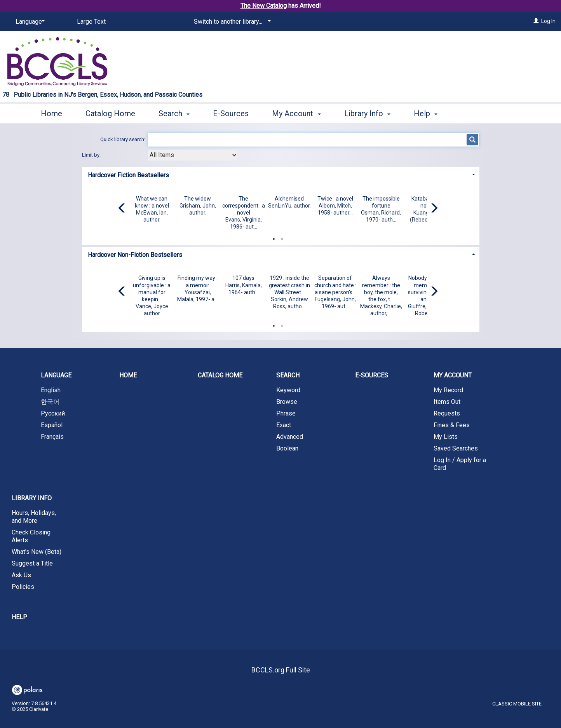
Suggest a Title (32, 563)
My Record (448, 390)
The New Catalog (264, 6)
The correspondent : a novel (244, 206)
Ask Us (21, 575)
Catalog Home (110, 113)
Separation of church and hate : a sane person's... (335, 285)
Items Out (447, 402)
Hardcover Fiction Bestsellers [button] (128, 175)
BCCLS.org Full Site (281, 670)
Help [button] (426, 113)
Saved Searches (456, 448)
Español (52, 425)
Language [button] (56, 375)
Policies (23, 587)
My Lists (446, 437)
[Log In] (536, 21)
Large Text (91, 22)
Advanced (290, 437)
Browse (287, 402)
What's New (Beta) (37, 552)
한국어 (50, 402)
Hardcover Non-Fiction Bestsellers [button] (135, 255)
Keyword (288, 390)
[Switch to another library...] (231, 22)
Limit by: (92, 155)
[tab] (281, 174)
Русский (53, 413)
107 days (243, 278)
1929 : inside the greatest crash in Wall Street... (289, 285)
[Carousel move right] (434, 209)
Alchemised (289, 199)
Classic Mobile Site (517, 704)
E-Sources (231, 113)
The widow (198, 199)
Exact (284, 425)
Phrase (286, 413)
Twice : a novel (335, 199)
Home (51, 113)
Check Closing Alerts (31, 536)
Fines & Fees (452, 425)
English (51, 390)
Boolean (287, 448)
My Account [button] (296, 113)
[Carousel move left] (122, 209)
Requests (447, 413)
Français (52, 437)
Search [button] (174, 113)
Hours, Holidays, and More (34, 517)
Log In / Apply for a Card (460, 464)
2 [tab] (282, 237)
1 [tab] (274, 237)
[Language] (29, 22)
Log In (548, 21)
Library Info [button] (367, 113)
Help (19, 617)
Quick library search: (123, 139)
